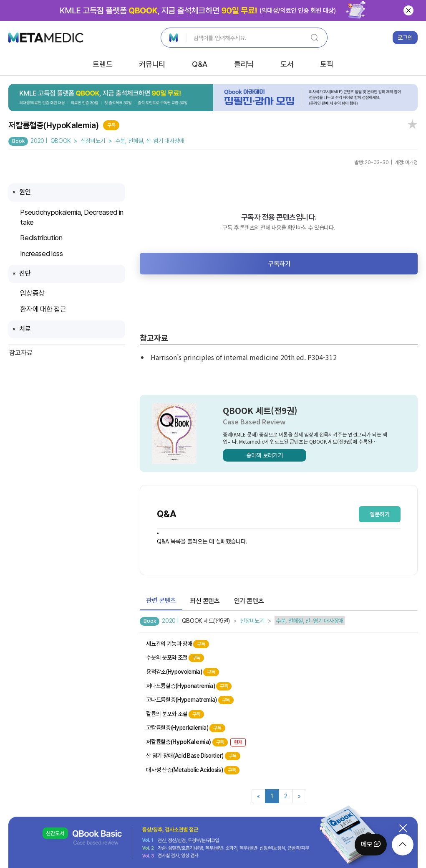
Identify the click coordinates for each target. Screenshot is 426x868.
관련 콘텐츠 (161, 600)
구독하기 (279, 264)
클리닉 (244, 64)
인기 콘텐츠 (249, 601)
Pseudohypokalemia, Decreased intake (72, 217)
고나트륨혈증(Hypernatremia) (190, 700)
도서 (287, 64)
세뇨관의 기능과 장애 (177, 644)
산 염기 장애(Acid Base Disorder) (193, 756)
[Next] (299, 796)
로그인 (405, 38)
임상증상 (33, 293)
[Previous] (258, 796)
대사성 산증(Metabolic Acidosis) (193, 770)
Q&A (200, 64)
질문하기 (380, 514)
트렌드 (102, 64)
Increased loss (42, 254)
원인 (25, 192)
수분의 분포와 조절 (175, 658)
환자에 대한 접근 (44, 309)
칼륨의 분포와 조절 (175, 714)
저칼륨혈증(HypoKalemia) (196, 742)
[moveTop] (403, 845)
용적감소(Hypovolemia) (182, 672)
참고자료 (21, 353)
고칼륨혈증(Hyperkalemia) (185, 728)
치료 (26, 329)
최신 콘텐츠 (205, 601)
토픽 (326, 64)
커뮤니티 (152, 64)
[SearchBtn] (314, 38)
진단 (25, 273)
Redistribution (43, 238)
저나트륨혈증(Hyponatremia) (189, 686)
